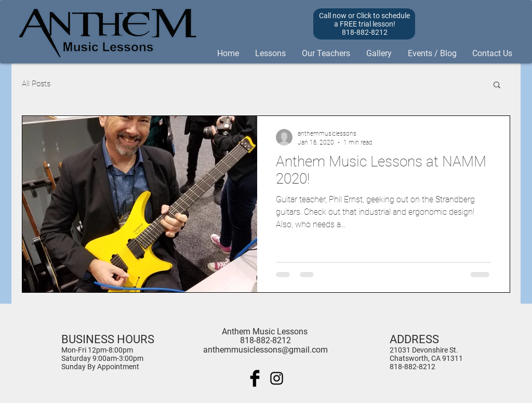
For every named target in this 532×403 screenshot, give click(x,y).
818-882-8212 (413, 367)
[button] (497, 86)
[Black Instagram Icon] (277, 378)
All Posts (36, 84)
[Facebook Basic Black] (255, 378)
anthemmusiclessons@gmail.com (265, 350)
